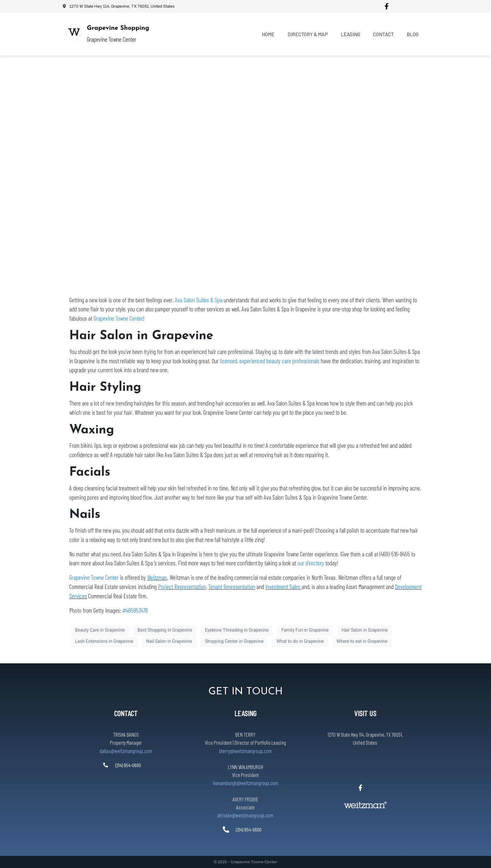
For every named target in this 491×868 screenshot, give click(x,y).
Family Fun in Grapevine (305, 630)
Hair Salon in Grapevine (365, 630)
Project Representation (182, 587)
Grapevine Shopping (118, 28)
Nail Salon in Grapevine (169, 641)
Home (268, 34)
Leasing (350, 34)
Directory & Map (308, 34)
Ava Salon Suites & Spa (199, 300)
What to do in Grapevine (300, 641)
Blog (413, 34)
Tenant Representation (232, 587)
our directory (311, 563)
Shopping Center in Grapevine (234, 641)
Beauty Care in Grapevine (100, 630)
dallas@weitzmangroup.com (126, 751)
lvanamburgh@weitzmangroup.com (246, 783)
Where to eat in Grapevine (362, 641)
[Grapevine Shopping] (74, 32)
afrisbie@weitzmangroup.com (245, 815)
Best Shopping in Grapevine (165, 630)
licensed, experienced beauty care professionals (270, 361)
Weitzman (157, 577)
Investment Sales (283, 587)
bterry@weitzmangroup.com (246, 751)
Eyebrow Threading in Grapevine (237, 630)
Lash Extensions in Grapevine (104, 641)
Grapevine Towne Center (118, 318)
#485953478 (135, 610)
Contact (383, 34)
